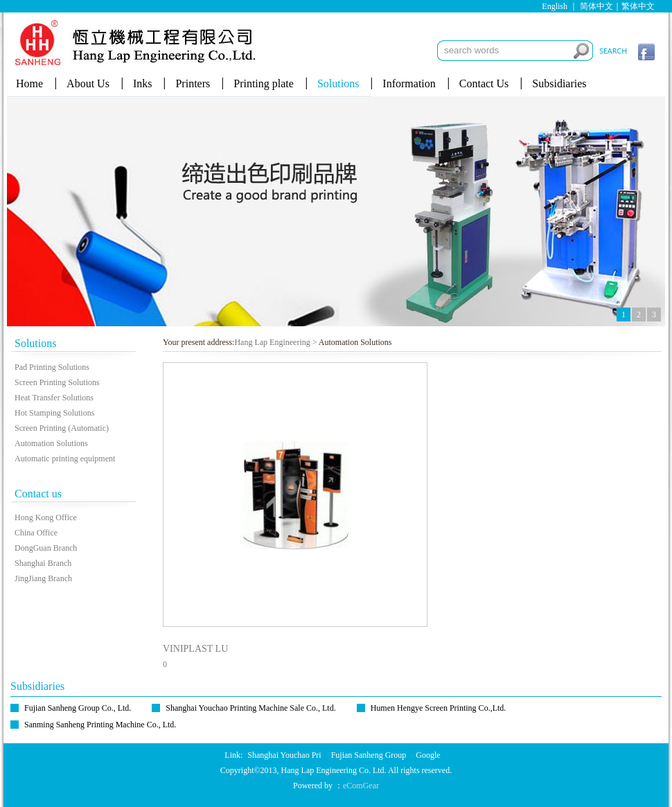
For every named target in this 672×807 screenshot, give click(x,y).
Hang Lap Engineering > (275, 342)
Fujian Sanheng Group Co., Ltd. (78, 708)
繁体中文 (638, 6)
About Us (88, 83)
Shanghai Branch (43, 563)
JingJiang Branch (43, 578)
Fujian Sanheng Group (369, 755)
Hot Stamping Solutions (54, 413)
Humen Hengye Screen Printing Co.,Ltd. (439, 708)
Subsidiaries (559, 83)
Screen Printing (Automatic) (62, 428)
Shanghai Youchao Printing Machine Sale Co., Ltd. (250, 708)
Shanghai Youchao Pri (284, 755)
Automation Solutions (51, 443)
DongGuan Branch (46, 548)
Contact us (38, 494)
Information (409, 83)
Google (428, 755)
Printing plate (264, 83)
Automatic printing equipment (65, 459)
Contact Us (484, 83)
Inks (143, 83)
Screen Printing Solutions (57, 382)
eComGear (361, 786)
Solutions (338, 83)
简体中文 (596, 6)
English (555, 6)
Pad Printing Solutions (52, 367)
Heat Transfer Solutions (54, 398)
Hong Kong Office (46, 517)
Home (29, 83)
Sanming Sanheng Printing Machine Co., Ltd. (100, 725)
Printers (193, 83)
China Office (36, 533)
